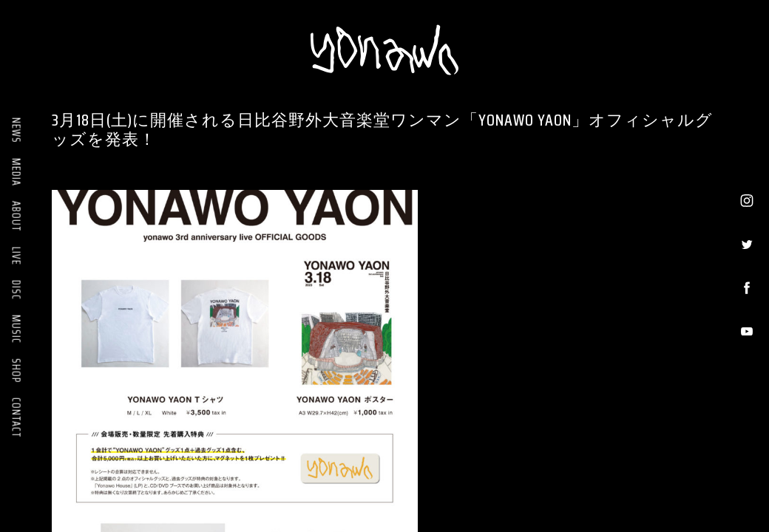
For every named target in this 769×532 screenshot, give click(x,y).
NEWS (16, 130)
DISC (16, 290)
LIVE (16, 256)
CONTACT (16, 418)
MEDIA (16, 172)
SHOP (16, 371)
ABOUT (16, 216)
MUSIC (16, 329)
